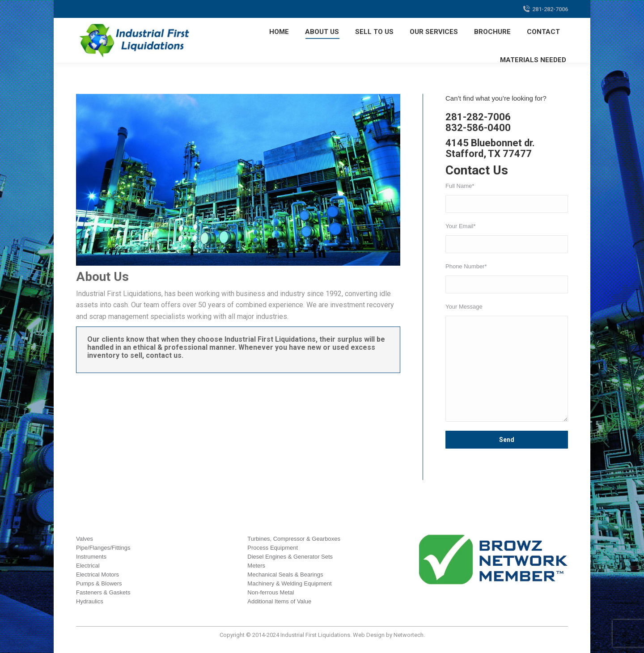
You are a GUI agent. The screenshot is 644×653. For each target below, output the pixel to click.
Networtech (409, 635)
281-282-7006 (545, 9)
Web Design (369, 635)
